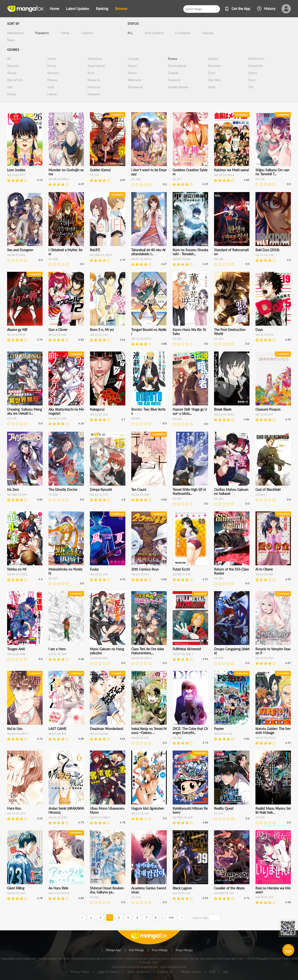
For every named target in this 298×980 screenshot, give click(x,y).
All (9, 59)
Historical (94, 87)
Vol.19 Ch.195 (16, 813)
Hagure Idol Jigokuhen (148, 808)
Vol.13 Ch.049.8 (59, 893)
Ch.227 (53, 578)
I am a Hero (57, 649)
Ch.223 (219, 339)
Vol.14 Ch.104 (140, 813)
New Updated (154, 33)
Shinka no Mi (17, 569)
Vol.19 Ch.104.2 (224, 414)
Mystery (53, 73)
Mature (52, 80)
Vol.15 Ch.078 (16, 335)
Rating (65, 33)
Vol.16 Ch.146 (223, 734)
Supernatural (96, 66)
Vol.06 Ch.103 (57, 418)
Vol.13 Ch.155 (99, 335)
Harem (132, 66)
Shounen (13, 66)
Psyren (219, 729)
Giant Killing (16, 888)
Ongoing (208, 33)
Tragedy (173, 73)
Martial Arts (256, 59)
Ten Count (139, 490)
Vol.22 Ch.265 (57, 654)
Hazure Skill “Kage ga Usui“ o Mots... (190, 411)
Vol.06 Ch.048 (140, 494)
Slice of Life (15, 80)
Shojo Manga (184, 950)
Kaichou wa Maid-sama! (232, 170)
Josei (51, 87)
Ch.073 (260, 817)
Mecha (12, 94)
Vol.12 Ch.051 (140, 738)
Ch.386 (177, 738)
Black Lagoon (182, 888)
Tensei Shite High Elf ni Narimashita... (189, 492)
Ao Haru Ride (58, 888)
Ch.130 (136, 179)
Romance (214, 66)
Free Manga (160, 950)
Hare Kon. (14, 808)
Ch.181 (177, 339)
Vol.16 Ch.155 (99, 494)
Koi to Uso (15, 729)
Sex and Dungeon (20, 250)
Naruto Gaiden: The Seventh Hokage (273, 731)
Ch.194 (219, 813)
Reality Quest (224, 808)
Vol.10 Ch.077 (16, 175)
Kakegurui (97, 409)
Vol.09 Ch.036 (16, 255)
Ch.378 (219, 658)
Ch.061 (94, 897)
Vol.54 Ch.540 (16, 893)
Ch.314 (94, 175)
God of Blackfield (268, 490)
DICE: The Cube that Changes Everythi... (190, 731)
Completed (183, 33)
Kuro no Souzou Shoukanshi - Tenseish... (190, 252)
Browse (121, 9)
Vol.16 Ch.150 (264, 255)
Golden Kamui (100, 170)
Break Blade (223, 409)
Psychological (177, 66)
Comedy (133, 59)
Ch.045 (177, 419)
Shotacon (94, 94)
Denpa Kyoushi (101, 490)
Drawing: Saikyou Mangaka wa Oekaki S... (24, 411)
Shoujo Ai (94, 80)
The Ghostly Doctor (63, 490)
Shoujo (12, 73)
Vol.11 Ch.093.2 (141, 339)
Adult (212, 87)
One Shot (214, 80)
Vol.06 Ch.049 (99, 658)
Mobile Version (191, 972)
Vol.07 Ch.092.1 (141, 259)
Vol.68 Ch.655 (182, 574)
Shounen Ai (135, 87)
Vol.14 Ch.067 (264, 658)
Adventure (95, 59)
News (11, 40)
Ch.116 (260, 179)
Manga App (113, 950)
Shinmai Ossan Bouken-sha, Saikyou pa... (107, 890)
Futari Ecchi (181, 569)
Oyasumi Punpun (268, 409)
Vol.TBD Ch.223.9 (101, 255)
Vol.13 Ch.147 (264, 414)
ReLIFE (95, 250)
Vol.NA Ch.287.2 (18, 734)
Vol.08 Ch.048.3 (59, 179)
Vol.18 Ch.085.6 (224, 175)
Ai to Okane (264, 569)
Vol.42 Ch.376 (264, 335)
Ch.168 (53, 259)
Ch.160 (219, 499)
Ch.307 (260, 494)
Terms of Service (138, 972)
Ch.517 (177, 179)
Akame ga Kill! (17, 330)
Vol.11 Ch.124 (99, 414)
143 (171, 917)
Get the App (241, 9)
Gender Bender (178, 87)
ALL (130, 33)
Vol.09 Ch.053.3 (17, 574)
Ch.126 (136, 897)
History (270, 9)
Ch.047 (177, 499)
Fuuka (94, 569)
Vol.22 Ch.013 (140, 574)
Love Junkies (16, 170)
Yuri (251, 87)
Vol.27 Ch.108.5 (183, 654)
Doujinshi (174, 80)
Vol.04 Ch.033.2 (141, 658)
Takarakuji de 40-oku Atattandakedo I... (148, 252)
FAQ (212, 972)
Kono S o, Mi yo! (102, 330)
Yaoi (10, 87)
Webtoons (135, 80)
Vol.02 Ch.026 (182, 259)
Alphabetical (15, 33)
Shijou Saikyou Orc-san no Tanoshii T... (272, 172)
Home (54, 9)
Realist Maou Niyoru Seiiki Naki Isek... (273, 810)
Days (259, 330)
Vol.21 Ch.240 (16, 654)
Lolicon (52, 94)
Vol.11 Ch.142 (57, 734)
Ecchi (212, 73)
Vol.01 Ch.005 (264, 574)
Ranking (102, 9)
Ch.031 (136, 418)
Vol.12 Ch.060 (57, 335)
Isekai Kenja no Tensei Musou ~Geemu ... (149, 731)
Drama (172, 59)
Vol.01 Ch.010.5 (266, 738)
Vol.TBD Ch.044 (17, 494)
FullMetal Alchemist (187, 649)
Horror (52, 66)
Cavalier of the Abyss (229, 888)
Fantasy (213, 59)
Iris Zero (13, 490)
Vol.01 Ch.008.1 (100, 817)
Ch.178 (12, 418)
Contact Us (165, 972)
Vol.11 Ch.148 (57, 817)
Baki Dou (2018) (267, 250)
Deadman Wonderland (106, 729)
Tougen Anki (16, 649)
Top (225, 972)
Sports (253, 73)
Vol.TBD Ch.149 (224, 893)
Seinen (132, 73)
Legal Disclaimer (108, 972)
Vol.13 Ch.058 (99, 734)
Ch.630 (53, 494)
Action (52, 59)
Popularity (42, 33)
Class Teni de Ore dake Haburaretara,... (148, 651)
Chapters (87, 33)
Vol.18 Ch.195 (99, 574)
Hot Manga (136, 950)
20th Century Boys (145, 569)
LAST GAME (57, 729)
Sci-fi (91, 73)
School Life (256, 66)
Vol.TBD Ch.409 (183, 817)
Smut (252, 80)
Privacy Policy (80, 972)
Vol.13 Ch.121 (182, 893)
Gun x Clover (58, 330)
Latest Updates (78, 9)
